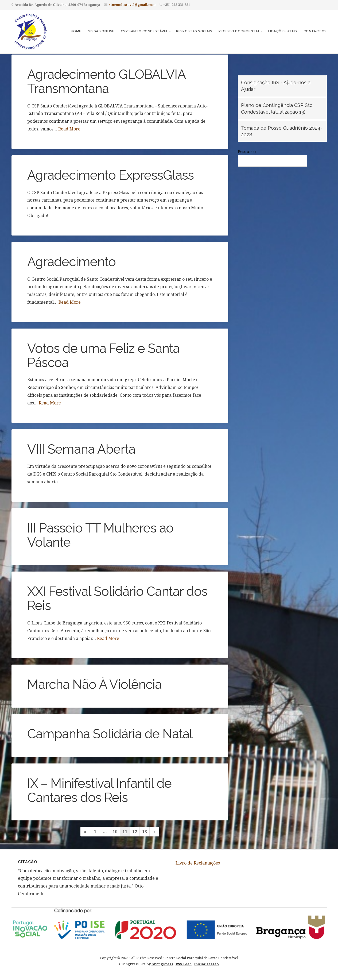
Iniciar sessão (206, 964)
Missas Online (101, 31)
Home (76, 31)
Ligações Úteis (283, 31)
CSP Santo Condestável (144, 31)
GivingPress (162, 964)
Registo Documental (239, 31)
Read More (69, 129)
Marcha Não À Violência (94, 684)
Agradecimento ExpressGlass (110, 175)
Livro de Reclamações (198, 863)
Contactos (315, 31)
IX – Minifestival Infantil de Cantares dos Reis (99, 790)
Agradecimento (71, 262)
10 (115, 832)
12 (135, 832)
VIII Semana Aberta (81, 449)
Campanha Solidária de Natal (110, 734)
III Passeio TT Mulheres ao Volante (100, 535)
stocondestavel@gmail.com (132, 5)
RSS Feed (184, 964)
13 (145, 832)
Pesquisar (247, 151)
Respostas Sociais (194, 31)
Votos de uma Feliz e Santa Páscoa (103, 355)
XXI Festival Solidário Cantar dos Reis (117, 598)
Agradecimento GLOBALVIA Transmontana (106, 81)
